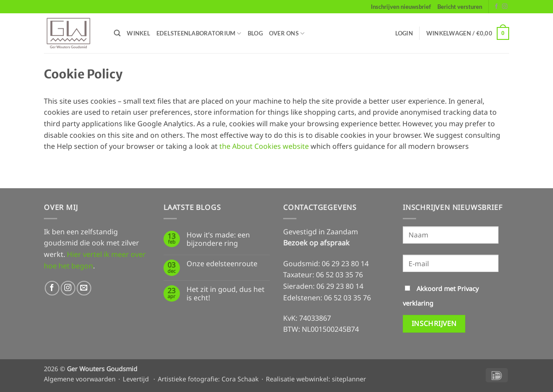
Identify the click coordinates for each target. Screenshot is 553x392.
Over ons (287, 33)
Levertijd (136, 379)
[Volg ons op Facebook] (496, 7)
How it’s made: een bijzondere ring (218, 239)
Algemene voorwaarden (80, 379)
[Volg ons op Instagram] (505, 7)
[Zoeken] (117, 33)
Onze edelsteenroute (222, 264)
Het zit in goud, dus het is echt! (226, 294)
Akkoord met (441, 296)
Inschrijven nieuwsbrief (401, 7)
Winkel (138, 33)
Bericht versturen (460, 7)
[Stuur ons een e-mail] (84, 288)
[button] (404, 33)
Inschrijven (434, 323)
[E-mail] (451, 263)
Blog (255, 33)
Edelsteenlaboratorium (199, 33)
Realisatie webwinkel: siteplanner (316, 379)
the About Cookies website (264, 146)
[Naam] (451, 235)
